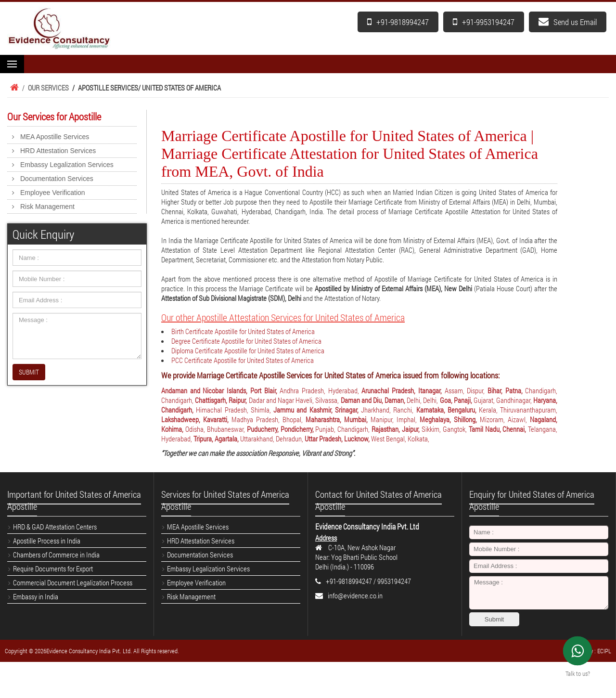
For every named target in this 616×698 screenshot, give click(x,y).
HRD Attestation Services (58, 151)
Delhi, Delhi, (423, 400)
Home (13, 88)
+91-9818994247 (398, 22)
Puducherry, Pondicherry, (281, 429)
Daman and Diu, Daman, (374, 400)
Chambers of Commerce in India (56, 555)
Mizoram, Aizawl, (505, 419)
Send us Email (568, 22)
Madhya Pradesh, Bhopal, (269, 419)
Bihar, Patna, (506, 390)
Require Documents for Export (53, 569)
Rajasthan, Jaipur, (397, 429)
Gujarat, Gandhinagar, (503, 400)
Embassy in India (36, 596)
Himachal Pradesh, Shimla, (235, 410)
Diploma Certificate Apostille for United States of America (248, 350)
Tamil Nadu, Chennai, (499, 429)
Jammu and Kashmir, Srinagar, (317, 410)
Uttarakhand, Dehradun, (272, 439)
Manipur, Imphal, (395, 419)
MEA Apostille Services (55, 137)
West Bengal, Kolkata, (400, 439)
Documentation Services (57, 179)
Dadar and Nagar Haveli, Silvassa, (295, 400)
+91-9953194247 (484, 22)
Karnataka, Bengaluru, (448, 410)
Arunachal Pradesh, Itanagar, (403, 390)
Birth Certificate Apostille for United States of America (243, 331)
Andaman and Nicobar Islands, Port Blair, (220, 390)
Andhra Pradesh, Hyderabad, (321, 390)
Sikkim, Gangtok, (445, 429)
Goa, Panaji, (457, 400)
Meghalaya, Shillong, (450, 419)
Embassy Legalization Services (67, 165)
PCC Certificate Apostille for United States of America (243, 360)
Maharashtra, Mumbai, (338, 419)
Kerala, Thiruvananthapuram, (518, 410)
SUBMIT (29, 372)
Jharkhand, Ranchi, (389, 410)
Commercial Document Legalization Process (73, 582)
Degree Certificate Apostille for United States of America (246, 341)
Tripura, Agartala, (217, 439)
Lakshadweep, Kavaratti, (196, 419)
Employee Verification (53, 193)
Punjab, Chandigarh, (343, 429)
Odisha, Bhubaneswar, (216, 429)
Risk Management (47, 207)
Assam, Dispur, (466, 390)
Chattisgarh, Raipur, (222, 400)
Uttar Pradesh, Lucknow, (338, 439)
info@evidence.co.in (355, 595)
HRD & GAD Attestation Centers (55, 527)
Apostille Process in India (47, 541)
